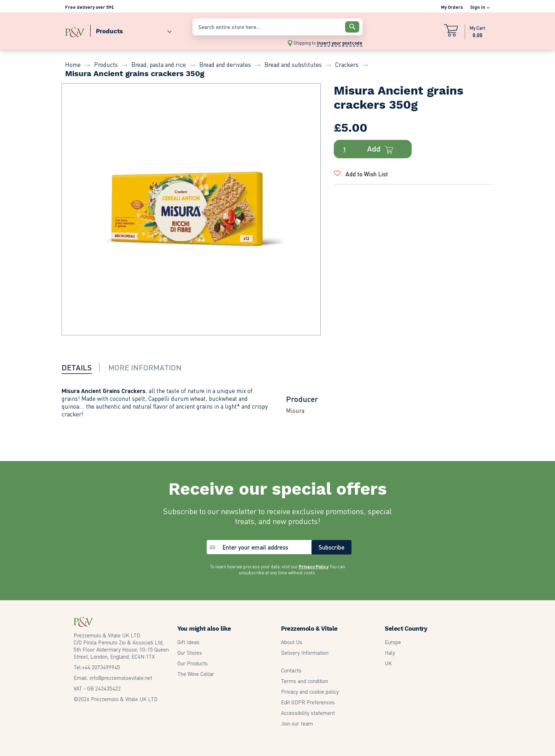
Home (73, 64)
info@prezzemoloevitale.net (121, 678)
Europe (393, 642)
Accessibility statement (308, 713)
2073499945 (101, 667)
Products (106, 64)
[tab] (81, 367)
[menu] (125, 30)
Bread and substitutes (293, 64)
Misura (295, 410)
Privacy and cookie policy (310, 692)
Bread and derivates (225, 64)
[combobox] (277, 27)
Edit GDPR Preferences (308, 702)
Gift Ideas (188, 642)
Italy (390, 653)
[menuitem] (131, 30)
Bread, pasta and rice (159, 64)
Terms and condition (305, 681)
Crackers (347, 64)
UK (388, 663)
